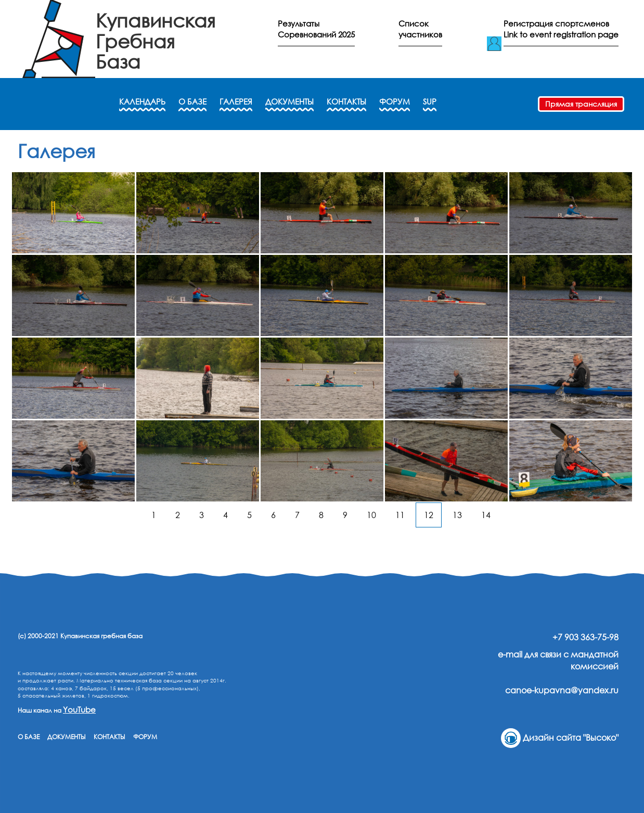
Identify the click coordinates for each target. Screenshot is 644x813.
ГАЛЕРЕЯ (236, 101)
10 (371, 515)
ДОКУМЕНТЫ (289, 101)
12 (429, 515)
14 (486, 515)
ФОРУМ (395, 101)
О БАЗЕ (192, 101)
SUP (430, 101)
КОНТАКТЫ (346, 101)
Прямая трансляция (581, 104)
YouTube (79, 709)
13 (457, 515)
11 (400, 515)
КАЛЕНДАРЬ (142, 101)
